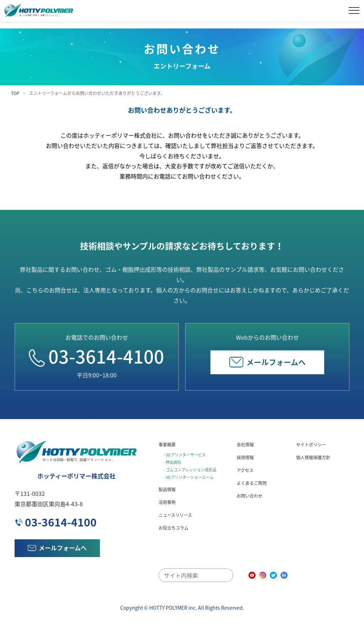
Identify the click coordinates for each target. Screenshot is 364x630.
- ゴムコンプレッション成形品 (190, 470)
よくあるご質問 (252, 483)
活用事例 (167, 502)
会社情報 (245, 445)
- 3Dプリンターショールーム (189, 477)
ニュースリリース (175, 515)
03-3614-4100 (97, 356)
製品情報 (167, 489)
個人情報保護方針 (313, 457)
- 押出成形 (172, 462)
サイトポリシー (311, 445)
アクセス (245, 470)
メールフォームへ (267, 362)
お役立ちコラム (173, 528)
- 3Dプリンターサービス (185, 455)
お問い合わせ (250, 496)
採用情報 (245, 457)
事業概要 (167, 445)
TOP (15, 93)
